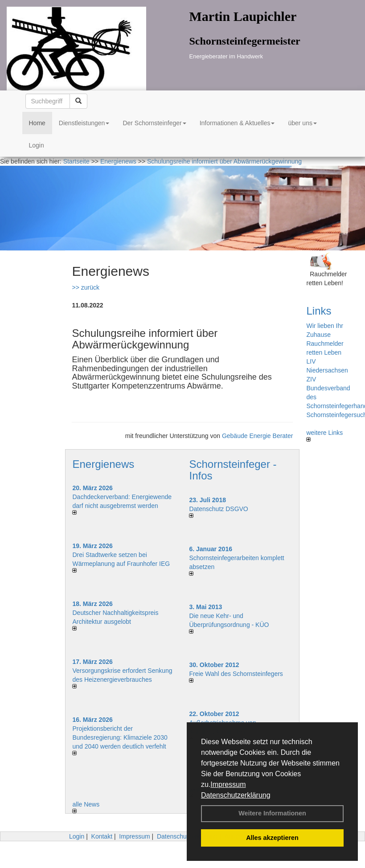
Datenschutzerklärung (236, 795)
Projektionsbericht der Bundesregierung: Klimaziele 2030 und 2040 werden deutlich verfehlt (120, 737)
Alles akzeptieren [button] (272, 838)
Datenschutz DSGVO (218, 509)
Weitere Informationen (272, 813)
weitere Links (324, 435)
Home (37, 123)
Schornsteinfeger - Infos (233, 470)
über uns (302, 123)
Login (37, 145)
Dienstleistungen (84, 123)
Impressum (228, 784)
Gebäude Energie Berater (258, 436)
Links (319, 311)
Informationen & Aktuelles (237, 123)
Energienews (103, 464)
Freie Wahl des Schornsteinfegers (236, 674)
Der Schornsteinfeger (154, 123)
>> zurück (85, 287)
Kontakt (102, 836)
